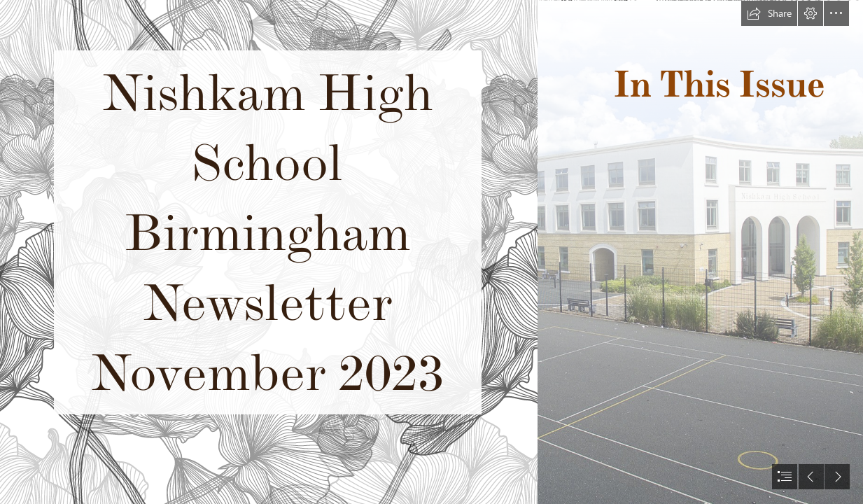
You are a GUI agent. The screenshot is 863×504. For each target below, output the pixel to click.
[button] (769, 13)
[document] (431, 252)
